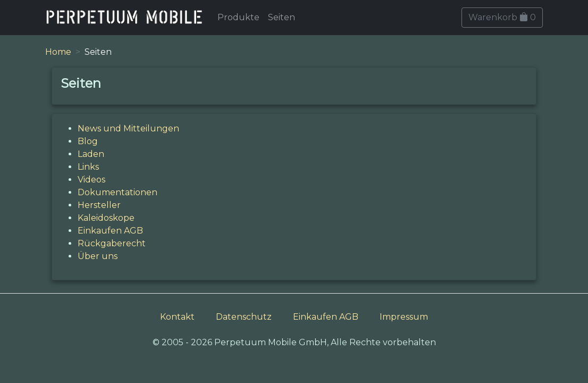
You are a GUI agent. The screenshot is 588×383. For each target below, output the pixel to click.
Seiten (282, 17)
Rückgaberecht (112, 243)
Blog (88, 141)
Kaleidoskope (106, 218)
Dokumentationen (117, 192)
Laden (91, 154)
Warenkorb (502, 17)
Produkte (238, 17)
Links (88, 167)
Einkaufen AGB (110, 231)
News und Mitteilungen (128, 128)
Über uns (98, 256)
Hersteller (99, 205)
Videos (91, 180)
